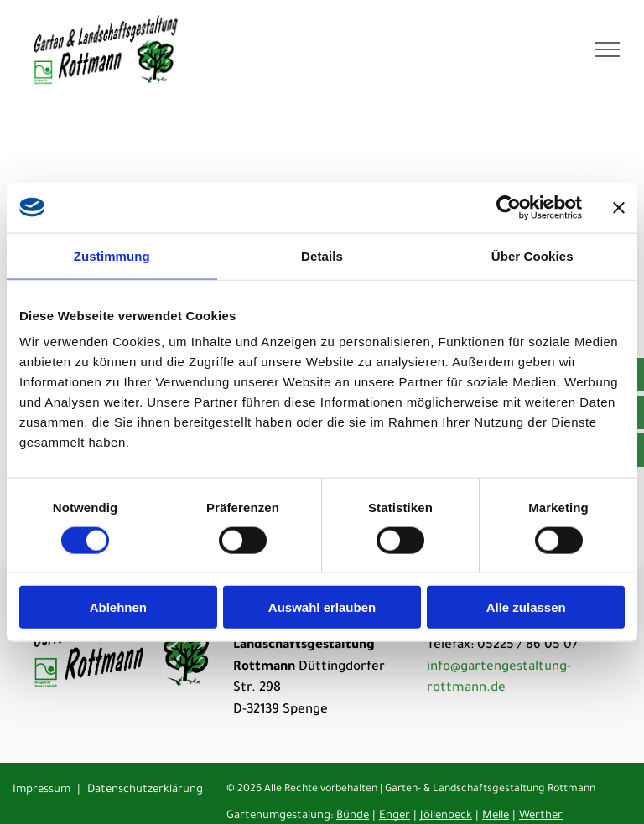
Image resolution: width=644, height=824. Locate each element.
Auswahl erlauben (322, 607)
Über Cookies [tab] (532, 255)
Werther (541, 816)
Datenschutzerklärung (145, 790)
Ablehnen (118, 607)
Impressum (42, 790)
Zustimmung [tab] (112, 255)
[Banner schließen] (619, 207)
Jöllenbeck (446, 816)
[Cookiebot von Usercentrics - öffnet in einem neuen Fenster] (509, 207)
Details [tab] (322, 255)
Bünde (353, 816)
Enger (395, 816)
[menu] (607, 49)
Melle (496, 816)
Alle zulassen (526, 607)
